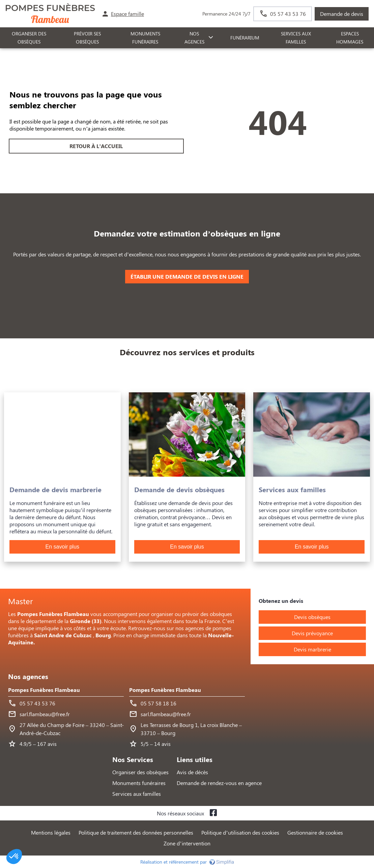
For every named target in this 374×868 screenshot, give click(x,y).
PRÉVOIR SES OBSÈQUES (87, 38)
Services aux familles (137, 794)
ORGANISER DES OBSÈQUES (29, 38)
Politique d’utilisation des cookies (240, 832)
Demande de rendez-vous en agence (219, 783)
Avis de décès (192, 772)
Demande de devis (342, 14)
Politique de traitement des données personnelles (136, 832)
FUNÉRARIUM (245, 38)
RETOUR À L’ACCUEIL (96, 146)
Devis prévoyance (312, 633)
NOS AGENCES (194, 38)
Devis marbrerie (312, 649)
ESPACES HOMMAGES (350, 38)
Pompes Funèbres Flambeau (44, 690)
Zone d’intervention (187, 843)
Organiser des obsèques (140, 772)
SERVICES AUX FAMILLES (296, 38)
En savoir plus (63, 547)
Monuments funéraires (145, 38)
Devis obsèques (312, 617)
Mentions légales (51, 832)
